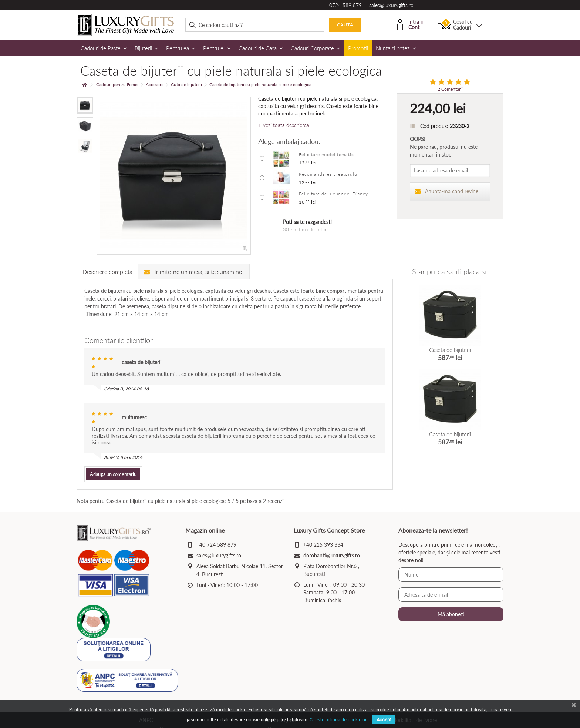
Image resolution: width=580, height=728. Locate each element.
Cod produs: (434, 126)
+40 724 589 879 (216, 545)
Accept (384, 720)
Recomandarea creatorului (329, 174)
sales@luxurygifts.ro (391, 5)
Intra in (411, 24)
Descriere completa (107, 271)
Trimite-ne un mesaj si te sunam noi (194, 271)
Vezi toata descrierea (286, 125)
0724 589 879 (345, 5)
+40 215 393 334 (323, 545)
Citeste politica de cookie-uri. (339, 720)
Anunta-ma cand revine (447, 191)
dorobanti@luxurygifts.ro (332, 555)
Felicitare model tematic (326, 155)
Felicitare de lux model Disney (333, 194)
